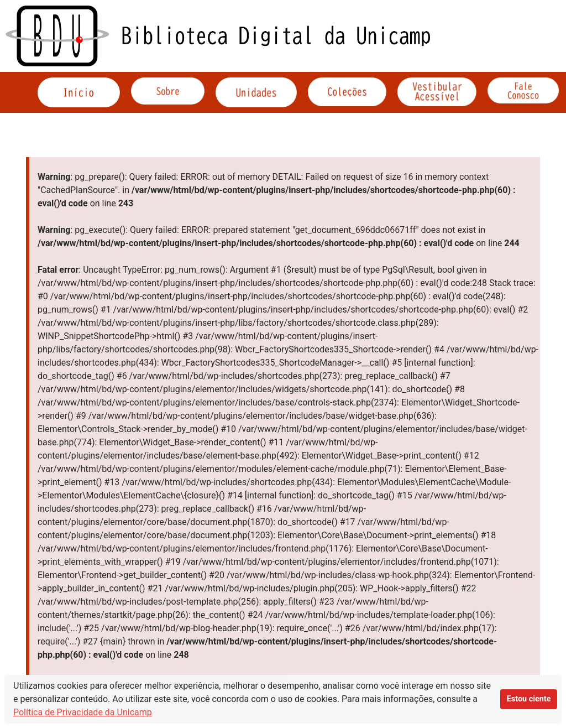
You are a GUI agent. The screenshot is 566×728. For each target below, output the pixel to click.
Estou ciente (529, 699)
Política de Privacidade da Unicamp (83, 712)
